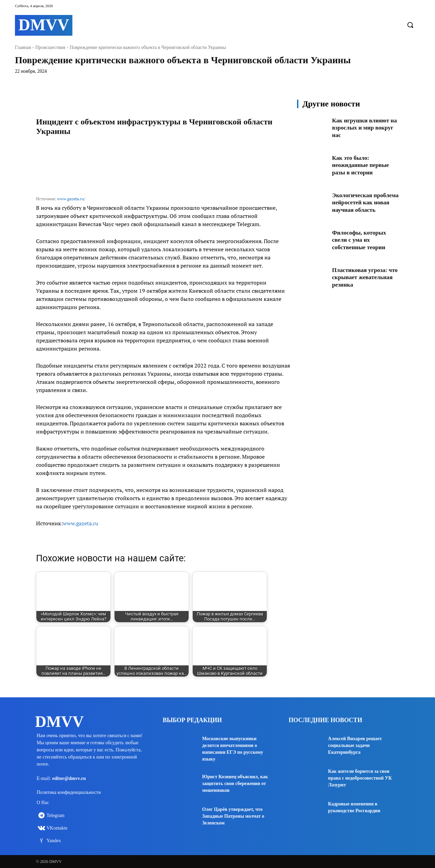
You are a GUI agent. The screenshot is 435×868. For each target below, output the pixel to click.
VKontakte (57, 829)
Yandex (54, 842)
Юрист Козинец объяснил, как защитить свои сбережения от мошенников (235, 784)
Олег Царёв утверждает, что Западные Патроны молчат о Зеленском (233, 816)
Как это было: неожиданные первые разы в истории (362, 165)
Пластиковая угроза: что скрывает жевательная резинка (362, 279)
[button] (410, 25)
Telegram (56, 817)
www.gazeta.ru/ (71, 199)
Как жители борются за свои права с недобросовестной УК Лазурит (360, 778)
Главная (23, 47)
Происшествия (50, 47)
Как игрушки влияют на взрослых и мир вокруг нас (362, 128)
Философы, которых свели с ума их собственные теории (360, 242)
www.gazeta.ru (81, 523)
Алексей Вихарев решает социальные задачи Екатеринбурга (355, 745)
